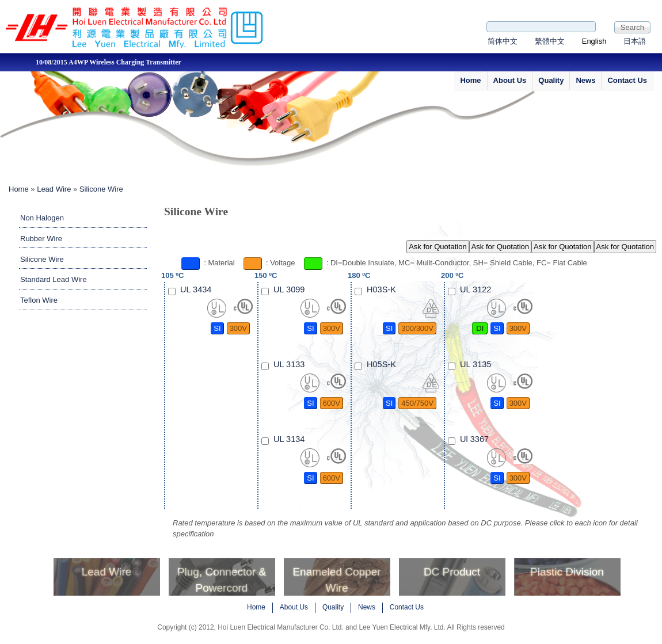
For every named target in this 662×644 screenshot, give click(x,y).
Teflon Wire (39, 300)
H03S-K (381, 289)
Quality (551, 80)
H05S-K (381, 364)
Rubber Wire (41, 239)
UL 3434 (196, 289)
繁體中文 (550, 41)
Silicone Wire (101, 189)
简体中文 (503, 41)
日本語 (635, 41)
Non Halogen (42, 218)
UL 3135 (475, 364)
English (594, 41)
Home (470, 80)
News (585, 80)
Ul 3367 (474, 439)
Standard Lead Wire (54, 279)
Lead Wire (54, 189)
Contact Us (627, 80)
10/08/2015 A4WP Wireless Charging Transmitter (174, 62)
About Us (510, 80)
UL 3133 (289, 364)
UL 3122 (475, 289)
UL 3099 (289, 289)
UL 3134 (289, 439)
